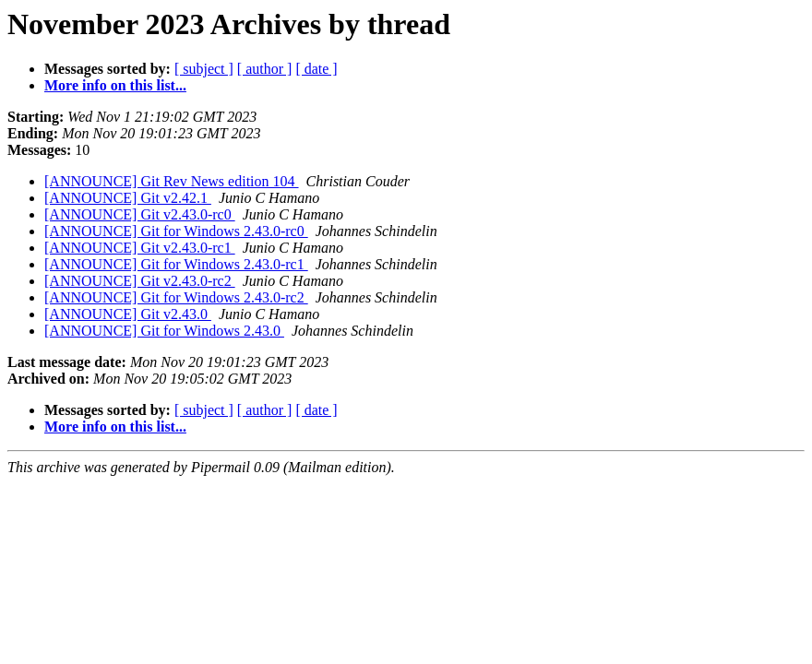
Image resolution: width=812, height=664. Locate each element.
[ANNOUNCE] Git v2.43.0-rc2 (140, 281)
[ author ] (265, 69)
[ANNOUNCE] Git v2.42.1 (128, 198)
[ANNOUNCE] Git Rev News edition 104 (172, 181)
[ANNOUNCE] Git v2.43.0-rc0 (140, 214)
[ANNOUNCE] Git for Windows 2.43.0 (164, 331)
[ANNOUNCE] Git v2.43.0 (128, 314)
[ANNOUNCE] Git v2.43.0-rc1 (140, 248)
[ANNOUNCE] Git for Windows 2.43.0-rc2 (176, 297)
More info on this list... (115, 85)
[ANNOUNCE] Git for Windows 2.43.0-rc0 (176, 231)
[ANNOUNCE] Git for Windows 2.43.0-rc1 (176, 264)
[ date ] (316, 69)
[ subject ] (204, 69)
